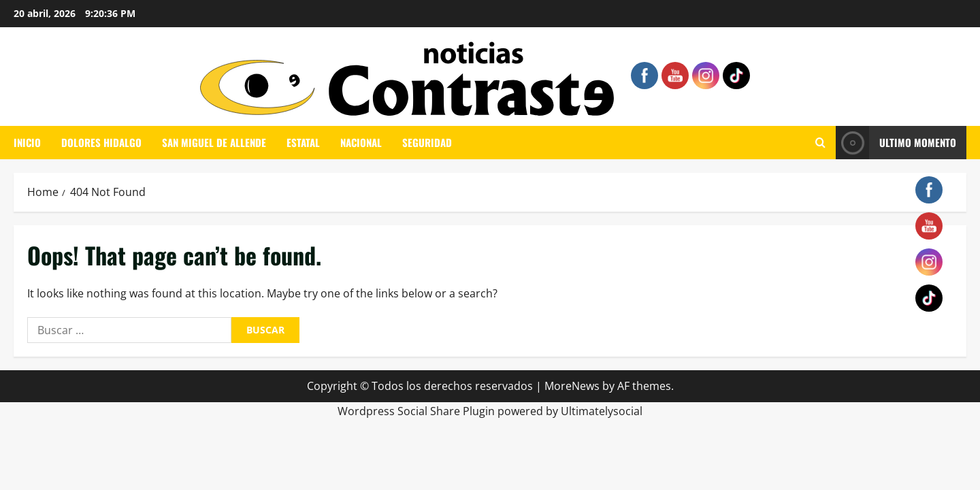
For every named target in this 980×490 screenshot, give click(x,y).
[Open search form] (820, 143)
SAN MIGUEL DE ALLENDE (214, 142)
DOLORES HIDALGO (101, 142)
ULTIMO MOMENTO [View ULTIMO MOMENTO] (896, 143)
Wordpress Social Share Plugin (418, 411)
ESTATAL (303, 142)
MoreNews (572, 386)
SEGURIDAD (427, 142)
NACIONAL (361, 142)
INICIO (27, 142)
